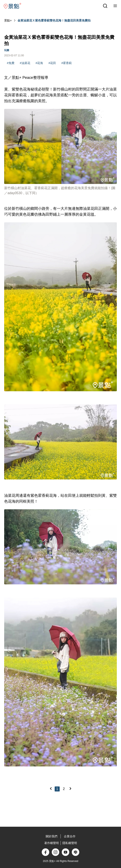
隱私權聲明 (70, 843)
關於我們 (52, 836)
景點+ (8, 20)
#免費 (11, 63)
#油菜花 (25, 63)
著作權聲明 (52, 843)
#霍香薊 (67, 63)
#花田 (52, 63)
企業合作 (70, 836)
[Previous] (51, 789)
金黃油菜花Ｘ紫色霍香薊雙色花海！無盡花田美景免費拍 (54, 20)
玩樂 (7, 50)
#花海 (39, 63)
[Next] (70, 789)
